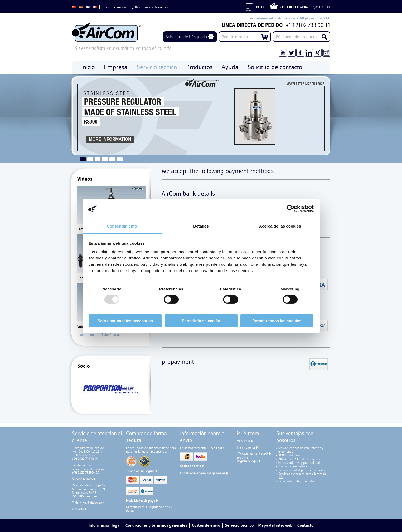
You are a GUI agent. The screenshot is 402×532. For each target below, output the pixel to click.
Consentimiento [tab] (122, 226)
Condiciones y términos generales (203, 473)
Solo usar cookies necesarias (125, 321)
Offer (260, 7)
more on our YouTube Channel (99, 334)
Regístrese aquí (247, 461)
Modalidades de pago (141, 501)
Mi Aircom (243, 441)
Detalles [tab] (201, 226)
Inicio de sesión (114, 7)
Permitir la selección (201, 321)
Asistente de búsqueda (186, 37)
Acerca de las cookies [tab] (280, 226)
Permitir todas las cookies (277, 321)
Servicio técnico (82, 479)
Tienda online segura (140, 471)
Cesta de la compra (294, 7)
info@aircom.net (93, 503)
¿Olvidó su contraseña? (150, 7)
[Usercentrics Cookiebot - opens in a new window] (291, 209)
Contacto (78, 509)
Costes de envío (190, 466)
